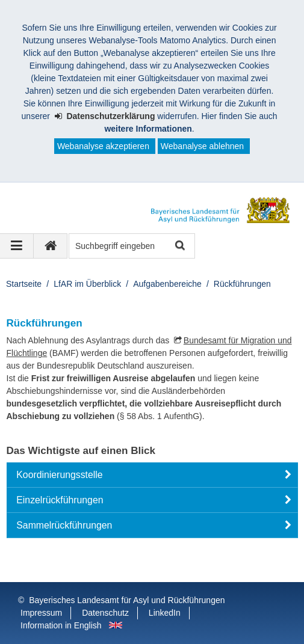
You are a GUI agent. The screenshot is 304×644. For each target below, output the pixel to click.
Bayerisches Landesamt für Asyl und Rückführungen (127, 600)
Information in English (61, 625)
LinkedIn (165, 613)
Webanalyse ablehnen (202, 146)
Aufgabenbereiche (167, 284)
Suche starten (179, 246)
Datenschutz (105, 613)
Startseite (24, 284)
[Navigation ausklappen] (17, 246)
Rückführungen (242, 284)
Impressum (41, 613)
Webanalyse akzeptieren (103, 146)
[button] (152, 475)
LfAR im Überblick (87, 284)
